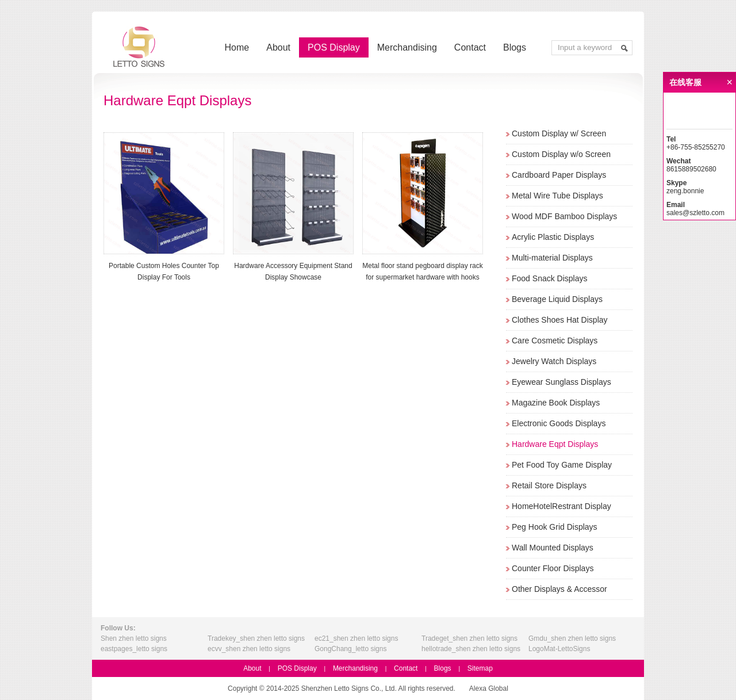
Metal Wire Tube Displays (557, 196)
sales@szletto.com (695, 213)
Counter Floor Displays (553, 568)
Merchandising (407, 47)
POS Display (334, 47)
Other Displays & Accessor (559, 589)
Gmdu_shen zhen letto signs (572, 638)
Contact (470, 47)
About (278, 47)
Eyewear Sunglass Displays (561, 382)
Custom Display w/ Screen (559, 133)
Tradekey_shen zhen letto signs (256, 638)
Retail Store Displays (549, 485)
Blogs (515, 47)
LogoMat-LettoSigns (559, 649)
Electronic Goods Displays (559, 423)
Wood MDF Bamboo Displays (564, 216)
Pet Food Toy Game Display (562, 465)
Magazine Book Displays (556, 403)
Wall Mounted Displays (553, 548)
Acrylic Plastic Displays (553, 237)
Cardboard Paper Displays (559, 175)
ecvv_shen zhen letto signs (249, 649)
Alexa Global (489, 688)
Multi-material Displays (552, 258)
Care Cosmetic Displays (555, 341)
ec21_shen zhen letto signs (356, 638)
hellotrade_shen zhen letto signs (471, 649)
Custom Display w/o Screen (561, 154)
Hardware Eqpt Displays (555, 444)
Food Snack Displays (550, 278)
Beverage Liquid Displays (557, 299)
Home (237, 47)
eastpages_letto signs (134, 649)
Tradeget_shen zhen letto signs (469, 638)
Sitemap (480, 668)
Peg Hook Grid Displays (555, 527)
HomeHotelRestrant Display (561, 506)
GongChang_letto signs (350, 649)
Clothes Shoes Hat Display (560, 320)
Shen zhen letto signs (134, 638)
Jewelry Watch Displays (554, 361)
